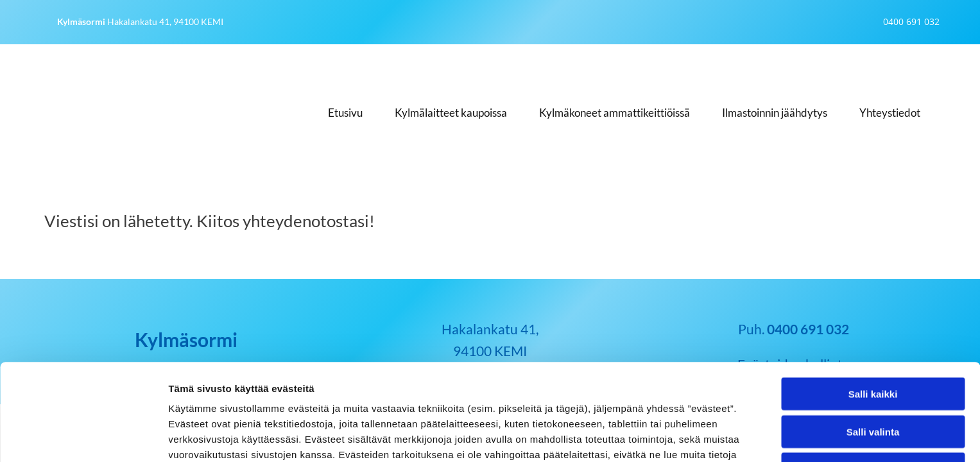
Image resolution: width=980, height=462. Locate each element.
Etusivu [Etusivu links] (345, 113)
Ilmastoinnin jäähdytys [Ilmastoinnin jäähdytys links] (775, 113)
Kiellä (873, 378)
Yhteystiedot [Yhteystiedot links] (890, 113)
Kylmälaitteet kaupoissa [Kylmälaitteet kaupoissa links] (451, 113)
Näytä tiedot (686, 437)
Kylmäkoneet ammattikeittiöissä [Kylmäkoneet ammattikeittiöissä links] (615, 113)
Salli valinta (873, 341)
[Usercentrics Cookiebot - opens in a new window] (83, 437)
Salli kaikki (873, 303)
